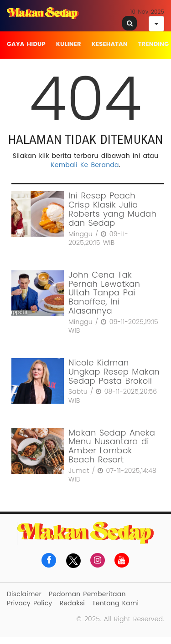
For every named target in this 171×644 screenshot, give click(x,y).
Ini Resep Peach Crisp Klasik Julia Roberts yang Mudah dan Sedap (112, 209)
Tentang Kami (115, 603)
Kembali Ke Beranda (85, 165)
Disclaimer (24, 594)
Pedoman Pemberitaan (87, 594)
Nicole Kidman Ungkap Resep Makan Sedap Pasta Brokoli (114, 372)
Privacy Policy (29, 603)
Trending (154, 44)
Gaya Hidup (26, 44)
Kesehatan (110, 44)
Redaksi (72, 603)
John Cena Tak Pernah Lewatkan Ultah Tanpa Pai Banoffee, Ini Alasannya (104, 293)
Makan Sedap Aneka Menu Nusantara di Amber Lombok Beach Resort (112, 446)
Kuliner (69, 44)
